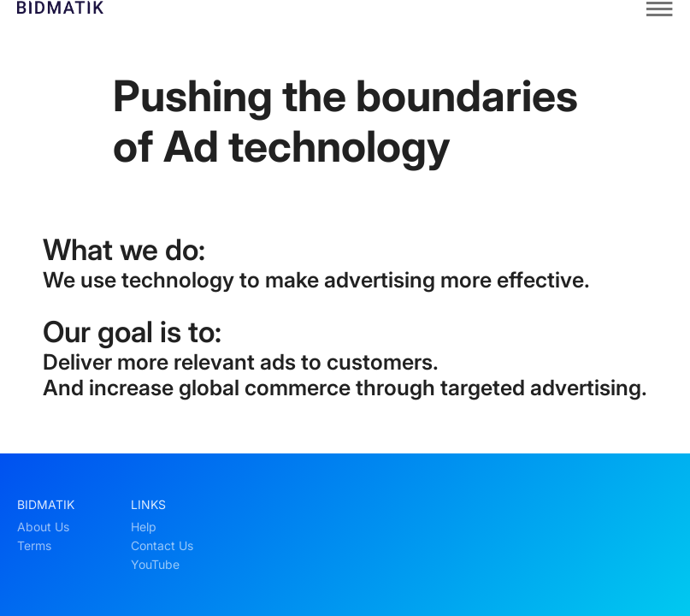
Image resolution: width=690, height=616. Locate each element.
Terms (34, 546)
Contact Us (162, 546)
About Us (43, 527)
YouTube (155, 565)
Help (144, 527)
